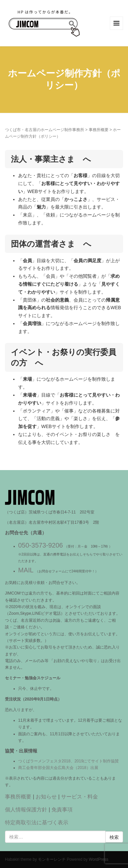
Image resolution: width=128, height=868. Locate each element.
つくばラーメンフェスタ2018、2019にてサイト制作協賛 (68, 761)
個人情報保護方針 (26, 810)
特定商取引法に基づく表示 (37, 822)
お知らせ (46, 797)
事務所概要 (99, 130)
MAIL (26, 570)
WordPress (98, 859)
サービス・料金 (80, 797)
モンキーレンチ (52, 859)
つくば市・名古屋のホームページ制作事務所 (45, 130)
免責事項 (62, 810)
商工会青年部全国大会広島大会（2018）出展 (58, 768)
